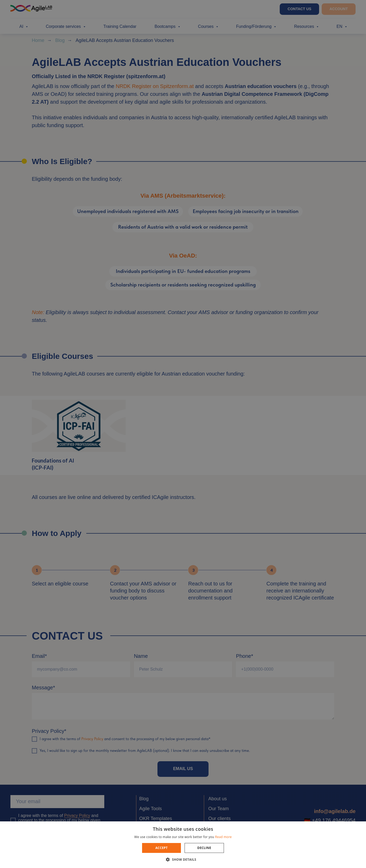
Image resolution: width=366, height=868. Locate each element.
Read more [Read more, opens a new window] (223, 837)
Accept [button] (161, 848)
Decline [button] (204, 848)
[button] (183, 859)
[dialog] (183, 434)
